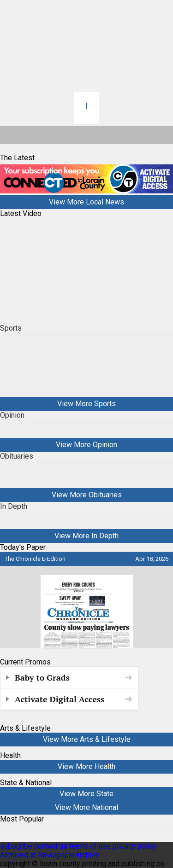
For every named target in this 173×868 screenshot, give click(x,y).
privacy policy (135, 846)
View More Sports (86, 404)
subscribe (16, 846)
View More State (86, 794)
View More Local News (86, 202)
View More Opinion (86, 445)
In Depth (14, 506)
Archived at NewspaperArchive (50, 855)
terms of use (91, 846)
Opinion (12, 415)
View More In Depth (86, 536)
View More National (86, 807)
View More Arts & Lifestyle (87, 739)
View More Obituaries (87, 495)
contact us (51, 846)
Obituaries (17, 456)
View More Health (86, 766)
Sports (11, 328)
